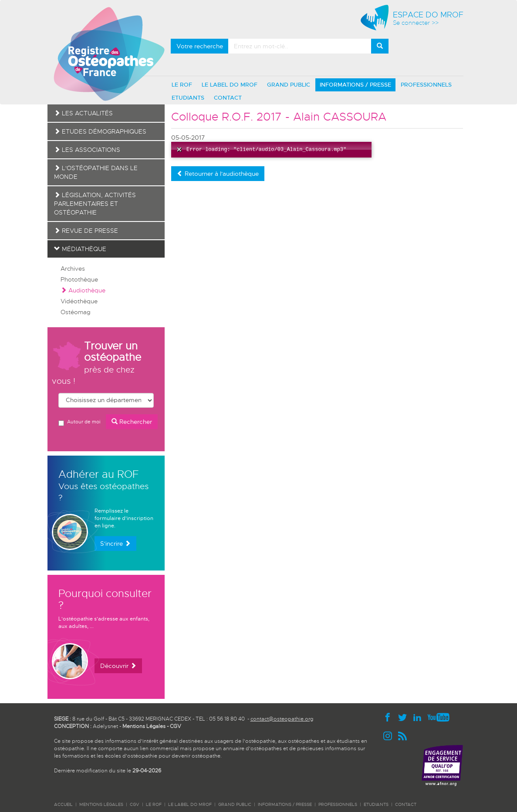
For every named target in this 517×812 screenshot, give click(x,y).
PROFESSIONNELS (426, 85)
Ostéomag (76, 312)
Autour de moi (79, 422)
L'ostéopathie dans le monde (96, 172)
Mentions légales (101, 804)
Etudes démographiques (100, 131)
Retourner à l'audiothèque (218, 174)
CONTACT (228, 98)
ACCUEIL (63, 804)
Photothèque (79, 279)
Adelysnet (105, 726)
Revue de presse (86, 231)
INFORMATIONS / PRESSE (355, 85)
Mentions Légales (144, 726)
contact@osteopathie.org (282, 719)
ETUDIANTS (188, 98)
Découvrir (118, 666)
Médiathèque (80, 249)
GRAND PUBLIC (289, 85)
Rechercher (132, 422)
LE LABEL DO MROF (230, 85)
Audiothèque (83, 290)
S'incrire (115, 544)
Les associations (87, 150)
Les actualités (83, 113)
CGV (176, 726)
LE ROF (182, 85)
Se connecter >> (416, 23)
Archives (73, 268)
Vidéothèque (79, 301)
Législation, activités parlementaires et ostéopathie (95, 204)
